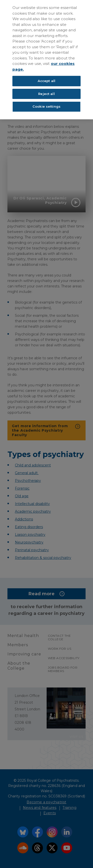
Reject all (46, 94)
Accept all (46, 81)
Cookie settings (46, 106)
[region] (46, 60)
